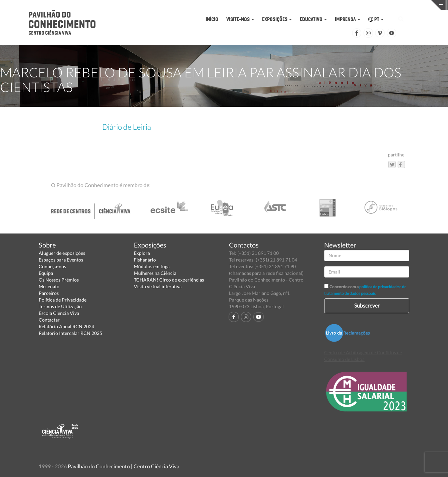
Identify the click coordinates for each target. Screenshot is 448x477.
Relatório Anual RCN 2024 (66, 326)
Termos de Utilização (60, 306)
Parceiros (49, 293)
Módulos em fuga (152, 266)
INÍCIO (212, 19)
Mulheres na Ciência (155, 273)
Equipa (46, 273)
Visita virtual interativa (158, 286)
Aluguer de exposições (62, 253)
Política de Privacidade (63, 300)
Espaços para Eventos (61, 260)
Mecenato (49, 286)
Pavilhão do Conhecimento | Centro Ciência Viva (124, 466)
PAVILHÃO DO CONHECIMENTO (208, 5)
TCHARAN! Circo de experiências (169, 280)
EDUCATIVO (313, 19)
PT (376, 19)
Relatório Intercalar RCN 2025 (70, 333)
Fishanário (145, 260)
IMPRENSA (348, 19)
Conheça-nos (52, 266)
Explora (142, 253)
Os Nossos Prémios (59, 280)
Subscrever (367, 305)
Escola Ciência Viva (59, 313)
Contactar (49, 320)
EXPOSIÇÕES (277, 19)
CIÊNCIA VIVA (305, 5)
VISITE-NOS (240, 19)
